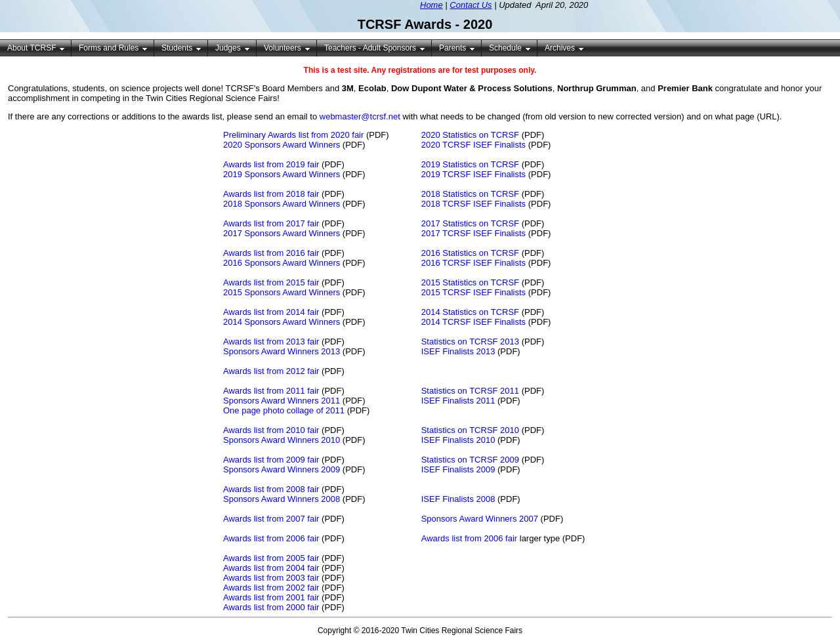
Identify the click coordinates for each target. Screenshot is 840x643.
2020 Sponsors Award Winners (282, 145)
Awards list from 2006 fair (271, 538)
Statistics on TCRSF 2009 (470, 460)
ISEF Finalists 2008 (458, 499)
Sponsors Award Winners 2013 (282, 351)
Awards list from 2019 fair (271, 164)
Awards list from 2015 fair (271, 282)
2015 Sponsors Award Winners (282, 292)
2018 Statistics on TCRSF (470, 194)
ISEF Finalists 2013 (458, 351)
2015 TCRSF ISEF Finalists (473, 292)
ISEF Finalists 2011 (458, 401)
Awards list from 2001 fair (271, 597)
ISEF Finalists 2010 (458, 440)
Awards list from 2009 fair (271, 460)
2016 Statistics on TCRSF (470, 253)
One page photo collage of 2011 (284, 410)
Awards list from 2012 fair (271, 371)
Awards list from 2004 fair (271, 568)
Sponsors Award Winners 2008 (282, 499)
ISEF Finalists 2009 (458, 469)
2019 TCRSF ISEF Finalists (473, 174)
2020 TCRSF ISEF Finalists (473, 145)
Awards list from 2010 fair (271, 430)
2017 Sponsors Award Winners (282, 233)
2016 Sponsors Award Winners (282, 263)
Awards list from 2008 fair (271, 489)
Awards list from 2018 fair (271, 194)
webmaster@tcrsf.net (360, 116)
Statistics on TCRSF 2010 (470, 430)
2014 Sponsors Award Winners (282, 322)
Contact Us (471, 5)
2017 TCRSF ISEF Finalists (473, 233)
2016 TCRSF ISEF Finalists (473, 263)
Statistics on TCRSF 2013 (470, 342)
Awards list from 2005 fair (271, 558)
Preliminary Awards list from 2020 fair (293, 135)
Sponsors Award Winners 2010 (282, 440)
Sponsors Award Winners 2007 (480, 519)
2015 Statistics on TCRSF (470, 282)
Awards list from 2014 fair (271, 312)
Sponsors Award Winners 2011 (282, 401)
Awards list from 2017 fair (271, 223)
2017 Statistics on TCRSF (470, 223)
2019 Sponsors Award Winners (282, 174)
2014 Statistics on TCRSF (470, 312)
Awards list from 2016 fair (271, 253)
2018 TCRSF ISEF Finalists (473, 204)
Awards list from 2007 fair (271, 519)
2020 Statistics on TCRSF (470, 135)
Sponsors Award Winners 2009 (282, 469)
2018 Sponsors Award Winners (282, 204)
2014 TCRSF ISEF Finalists (473, 322)
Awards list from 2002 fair (271, 588)
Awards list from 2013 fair (271, 342)
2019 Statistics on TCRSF (470, 164)
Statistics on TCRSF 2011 (470, 391)
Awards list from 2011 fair (271, 391)
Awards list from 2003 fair (271, 578)
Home (431, 5)
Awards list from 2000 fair (271, 607)
